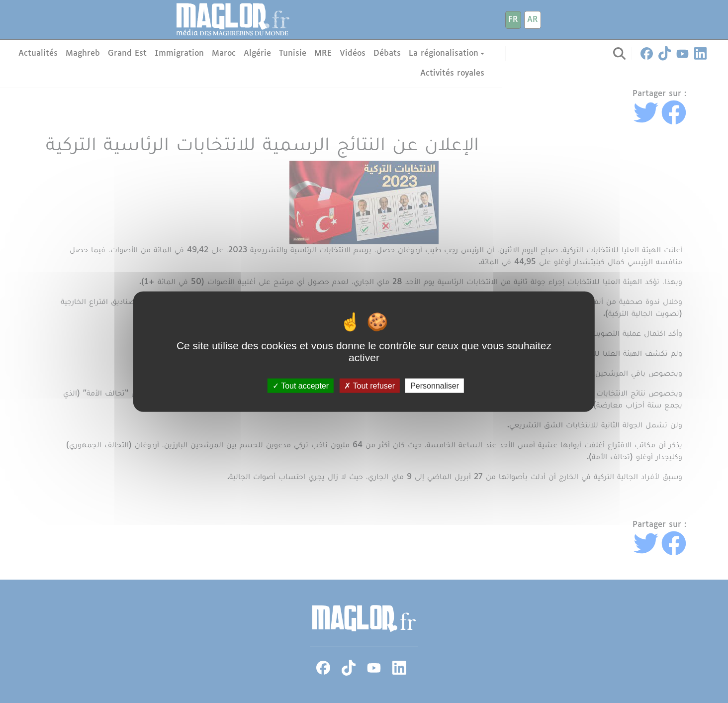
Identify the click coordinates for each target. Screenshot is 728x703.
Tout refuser (369, 386)
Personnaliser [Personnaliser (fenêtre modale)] (435, 386)
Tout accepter (301, 386)
